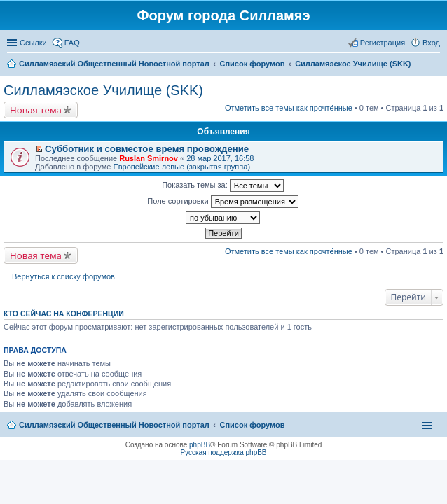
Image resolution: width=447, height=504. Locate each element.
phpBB (200, 445)
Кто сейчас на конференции (64, 314)
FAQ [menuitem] (72, 43)
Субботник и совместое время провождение (147, 149)
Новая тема (36, 110)
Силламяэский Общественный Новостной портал (114, 425)
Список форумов (252, 425)
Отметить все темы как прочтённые (289, 108)
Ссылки (33, 43)
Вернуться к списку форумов (63, 276)
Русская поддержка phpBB (223, 453)
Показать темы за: (223, 185)
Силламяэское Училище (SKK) (103, 90)
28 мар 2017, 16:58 (220, 158)
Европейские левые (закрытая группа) (181, 167)
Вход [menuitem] (431, 43)
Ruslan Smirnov (149, 158)
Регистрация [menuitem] (383, 43)
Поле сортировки (222, 202)
